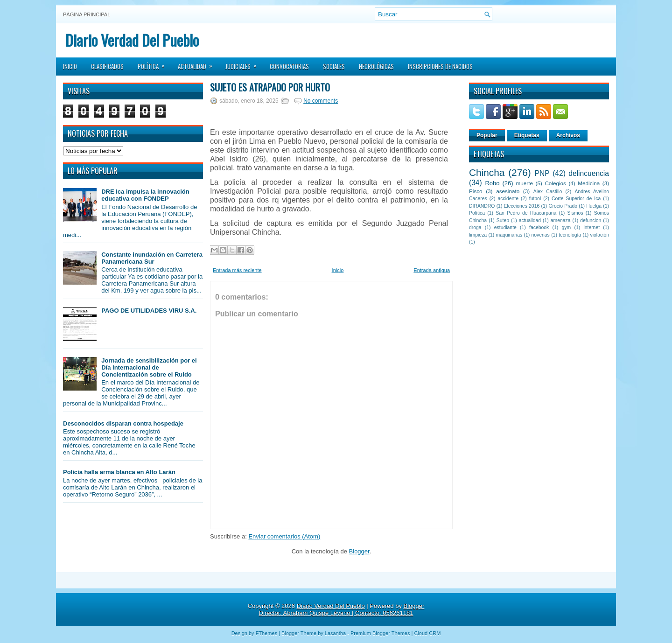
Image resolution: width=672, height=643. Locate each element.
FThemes (266, 633)
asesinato (508, 191)
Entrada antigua (432, 270)
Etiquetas (527, 135)
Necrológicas (376, 66)
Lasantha (335, 633)
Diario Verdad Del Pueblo (132, 40)
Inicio (70, 66)
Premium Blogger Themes (380, 633)
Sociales (334, 66)
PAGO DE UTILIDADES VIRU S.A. (149, 311)
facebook (539, 227)
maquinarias (509, 235)
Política (154, 63)
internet (591, 227)
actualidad (530, 220)
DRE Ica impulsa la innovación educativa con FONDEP (145, 195)
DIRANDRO (482, 206)
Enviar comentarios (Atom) (284, 536)
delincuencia (589, 173)
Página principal (87, 14)
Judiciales (244, 63)
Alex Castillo (548, 192)
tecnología (570, 235)
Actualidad (198, 63)
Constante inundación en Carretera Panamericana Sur (152, 258)
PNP (542, 173)
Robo (492, 183)
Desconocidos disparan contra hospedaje (123, 423)
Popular (487, 135)
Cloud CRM (427, 633)
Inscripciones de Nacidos (440, 66)
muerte (525, 183)
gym (567, 227)
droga (475, 227)
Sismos (575, 213)
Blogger (359, 551)
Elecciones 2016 (522, 206)
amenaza (561, 220)
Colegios (555, 183)
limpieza (478, 235)
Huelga (594, 206)
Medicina (589, 183)
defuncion (591, 220)
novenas (541, 235)
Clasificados (107, 66)
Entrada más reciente (237, 270)
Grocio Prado (563, 206)
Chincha (487, 172)
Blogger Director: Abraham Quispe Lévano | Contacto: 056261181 (342, 609)
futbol (535, 199)
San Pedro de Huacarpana (526, 213)
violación (600, 235)
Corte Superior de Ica (576, 199)
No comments (321, 101)
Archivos (568, 135)
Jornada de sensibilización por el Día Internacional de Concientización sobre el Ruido (149, 367)
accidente (508, 199)
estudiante (505, 227)
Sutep (503, 220)
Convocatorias (289, 66)
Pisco (476, 191)
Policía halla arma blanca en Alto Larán (119, 472)
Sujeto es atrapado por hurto (270, 87)
